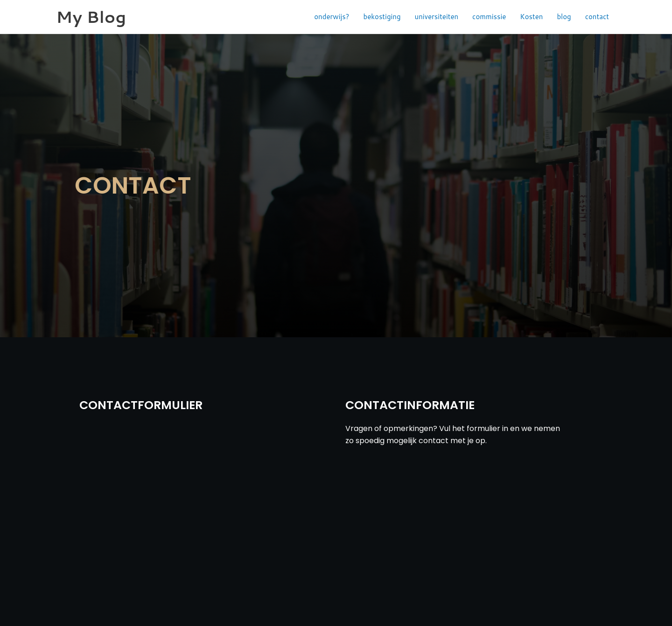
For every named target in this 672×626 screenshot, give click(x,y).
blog (564, 17)
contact (597, 17)
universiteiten (437, 17)
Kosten (531, 17)
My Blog (91, 17)
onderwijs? (332, 17)
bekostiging (382, 17)
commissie (489, 17)
